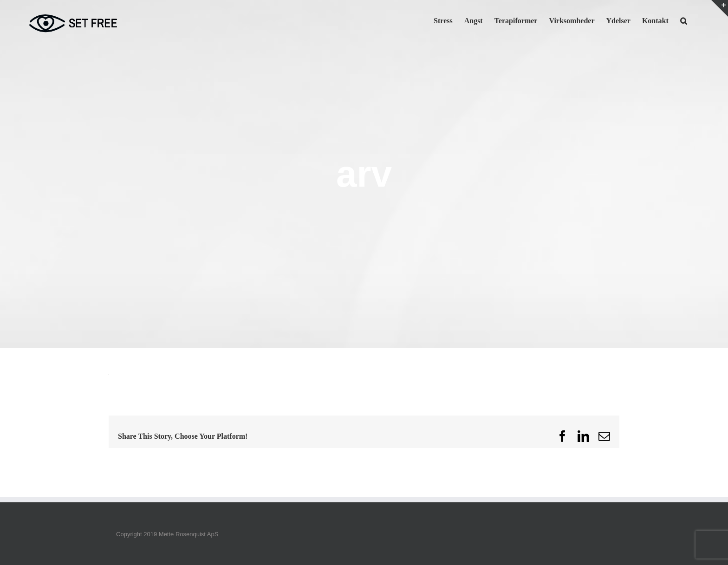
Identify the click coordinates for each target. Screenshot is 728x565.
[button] (684, 20)
